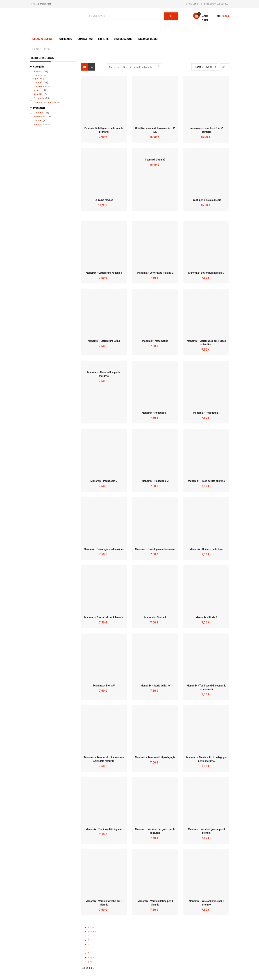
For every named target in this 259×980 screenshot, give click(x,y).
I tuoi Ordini (193, 4)
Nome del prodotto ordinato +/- (138, 67)
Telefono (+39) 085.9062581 (216, 4)
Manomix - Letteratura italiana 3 (206, 273)
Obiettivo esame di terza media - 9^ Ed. (155, 130)
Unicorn (38, 121)
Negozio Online (42, 39)
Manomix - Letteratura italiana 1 (104, 273)
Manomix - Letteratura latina (104, 341)
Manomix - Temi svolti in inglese (104, 829)
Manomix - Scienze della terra (206, 549)
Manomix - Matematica (155, 341)
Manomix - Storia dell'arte (155, 686)
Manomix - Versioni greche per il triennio (104, 903)
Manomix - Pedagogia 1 (155, 413)
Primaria (38, 72)
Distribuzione (123, 39)
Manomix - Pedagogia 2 (104, 481)
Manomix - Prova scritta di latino (206, 481)
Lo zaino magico (104, 200)
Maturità (38, 82)
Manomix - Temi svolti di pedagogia (155, 757)
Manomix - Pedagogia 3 (155, 481)
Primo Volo (39, 117)
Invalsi (37, 90)
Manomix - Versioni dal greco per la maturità (155, 831)
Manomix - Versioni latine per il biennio (155, 903)
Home (36, 49)
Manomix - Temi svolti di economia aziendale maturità (104, 759)
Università (39, 86)
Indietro (92, 932)
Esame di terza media (45, 102)
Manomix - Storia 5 (104, 686)
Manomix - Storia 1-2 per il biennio (104, 617)
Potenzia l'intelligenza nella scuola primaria (104, 130)
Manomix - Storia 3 (155, 617)
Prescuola (39, 98)
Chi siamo (66, 39)
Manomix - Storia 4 (206, 617)
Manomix (39, 113)
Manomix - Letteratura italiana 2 (155, 273)
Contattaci (85, 39)
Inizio (91, 927)
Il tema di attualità (155, 160)
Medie (37, 75)
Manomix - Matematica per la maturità (104, 374)
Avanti (91, 957)
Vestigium (39, 124)
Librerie (103, 39)
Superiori (37, 79)
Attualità (38, 94)
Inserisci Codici (148, 39)
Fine (90, 962)
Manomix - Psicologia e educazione (104, 549)
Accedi (36, 4)
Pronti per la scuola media (206, 200)
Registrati (47, 4)
